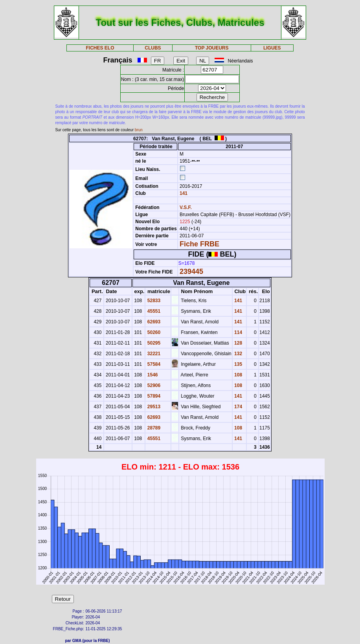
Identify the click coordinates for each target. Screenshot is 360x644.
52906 (153, 385)
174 (238, 407)
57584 (153, 364)
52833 (153, 301)
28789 (153, 428)
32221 (153, 354)
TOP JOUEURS (212, 48)
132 (238, 354)
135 (238, 364)
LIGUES (272, 48)
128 (238, 343)
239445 (191, 272)
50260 (153, 332)
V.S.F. (186, 207)
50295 (153, 343)
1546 (152, 375)
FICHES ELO (100, 48)
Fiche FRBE (199, 244)
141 (183, 193)
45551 (153, 311)
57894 (153, 396)
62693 (153, 322)
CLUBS (153, 48)
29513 (153, 407)
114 (238, 332)
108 (238, 375)
